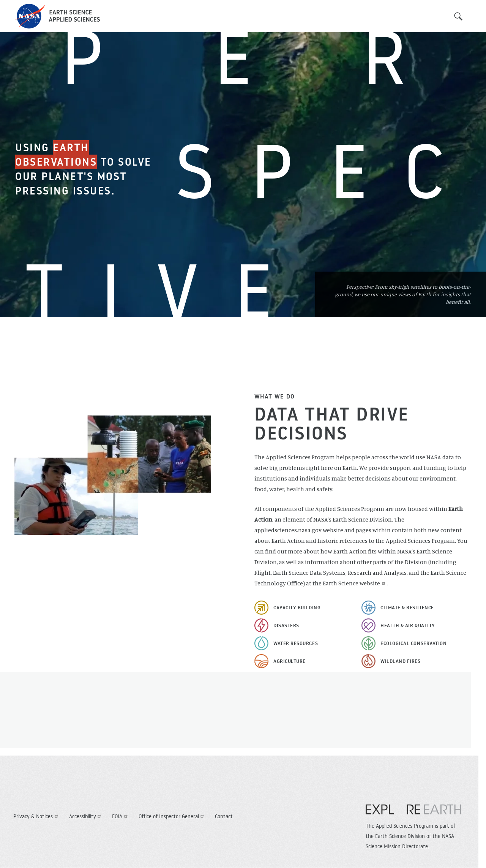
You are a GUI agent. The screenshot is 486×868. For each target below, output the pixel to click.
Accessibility (86, 816)
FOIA (121, 816)
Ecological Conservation (413, 643)
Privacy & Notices (37, 816)
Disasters (286, 625)
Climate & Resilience (407, 607)
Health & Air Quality (408, 625)
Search (458, 16)
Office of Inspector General (172, 816)
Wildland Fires (401, 661)
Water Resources (296, 643)
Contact (224, 816)
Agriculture (290, 661)
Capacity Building (297, 607)
